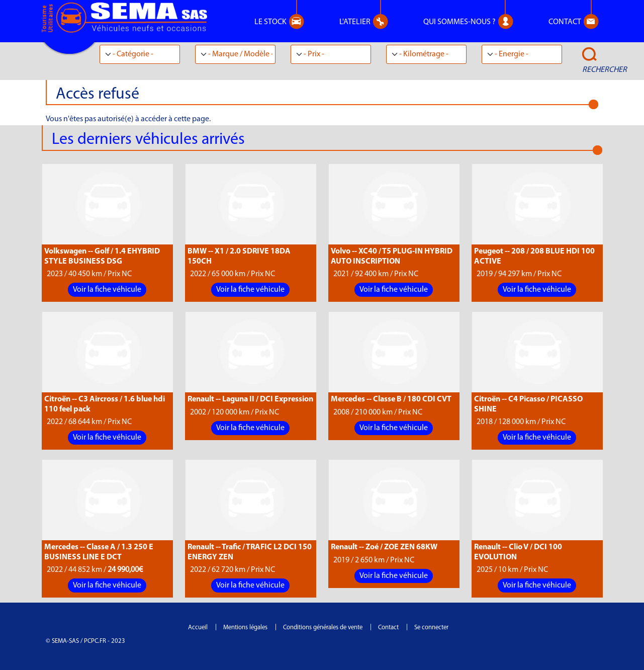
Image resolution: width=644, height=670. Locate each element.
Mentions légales (245, 627)
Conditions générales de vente (323, 627)
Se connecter (431, 627)
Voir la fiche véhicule (107, 290)
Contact (388, 627)
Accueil (198, 627)
